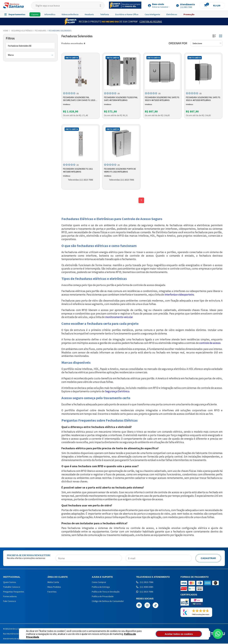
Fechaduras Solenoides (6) (20, 46)
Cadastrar (208, 559)
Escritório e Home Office (127, 14)
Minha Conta (53, 583)
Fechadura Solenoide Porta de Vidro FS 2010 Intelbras (120, 170)
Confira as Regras (151, 22)
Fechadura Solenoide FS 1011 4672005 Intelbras (78, 170)
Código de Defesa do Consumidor (108, 602)
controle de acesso (210, 343)
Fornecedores (10, 597)
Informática (50, 14)
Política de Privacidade (125, 635)
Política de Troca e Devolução (106, 592)
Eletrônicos (172, 14)
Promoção (189, 14)
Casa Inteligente (152, 14)
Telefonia (105, 14)
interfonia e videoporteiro (179, 295)
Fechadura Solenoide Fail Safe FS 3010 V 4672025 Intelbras (161, 98)
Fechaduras (41, 31)
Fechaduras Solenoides (60, 31)
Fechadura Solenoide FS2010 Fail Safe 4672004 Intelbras (121, 98)
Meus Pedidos (54, 587)
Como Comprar (99, 583)
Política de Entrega (101, 587)
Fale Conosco (10, 602)
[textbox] (68, 6)
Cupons (35, 14)
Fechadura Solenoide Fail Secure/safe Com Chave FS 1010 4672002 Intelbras (79, 99)
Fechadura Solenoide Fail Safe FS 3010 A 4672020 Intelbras (202, 98)
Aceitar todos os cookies (185, 634)
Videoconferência (70, 14)
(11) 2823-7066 (145, 583)
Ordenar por (178, 43)
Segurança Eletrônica (22, 31)
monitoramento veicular (119, 317)
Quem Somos (10, 583)
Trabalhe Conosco (12, 587)
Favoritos (52, 592)
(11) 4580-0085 (145, 587)
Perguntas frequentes (14, 592)
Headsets (89, 14)
